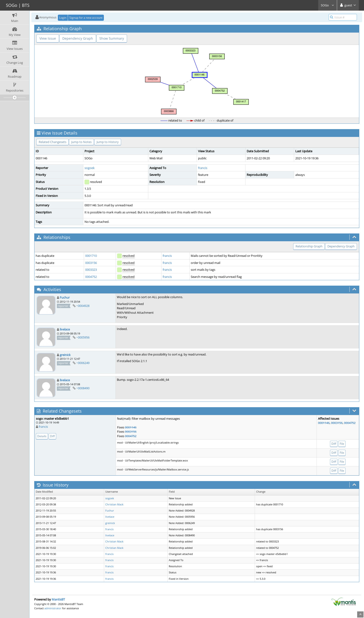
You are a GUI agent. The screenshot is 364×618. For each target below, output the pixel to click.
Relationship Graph (309, 246)
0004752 (91, 277)
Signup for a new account (86, 18)
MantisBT (58, 599)
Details (42, 436)
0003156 (91, 263)
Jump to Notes (81, 142)
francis (203, 168)
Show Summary (112, 38)
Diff (52, 436)
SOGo (328, 5)
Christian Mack (114, 504)
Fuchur (65, 297)
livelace (65, 329)
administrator (53, 608)
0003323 (91, 270)
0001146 (131, 427)
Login (63, 18)
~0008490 (83, 388)
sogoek (90, 168)
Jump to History (108, 142)
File (342, 444)
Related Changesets (53, 142)
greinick (65, 355)
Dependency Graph (78, 38)
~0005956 (83, 337)
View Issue (48, 38)
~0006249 (83, 363)
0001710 (91, 256)
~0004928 (83, 306)
